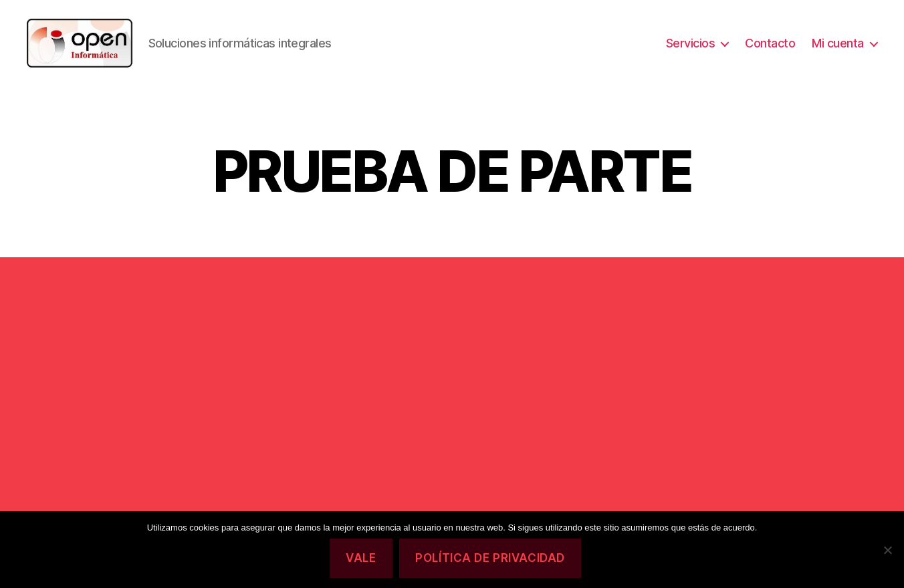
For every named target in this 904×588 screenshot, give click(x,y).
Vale (361, 558)
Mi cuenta (838, 48)
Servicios (691, 48)
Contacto (770, 48)
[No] (887, 550)
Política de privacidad (490, 558)
